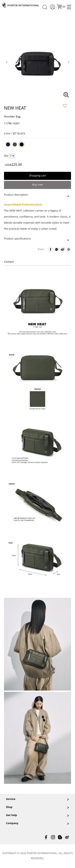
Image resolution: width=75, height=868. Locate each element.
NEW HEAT (15, 109)
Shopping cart (37, 176)
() (64, 7)
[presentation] (6, 62)
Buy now (37, 185)
